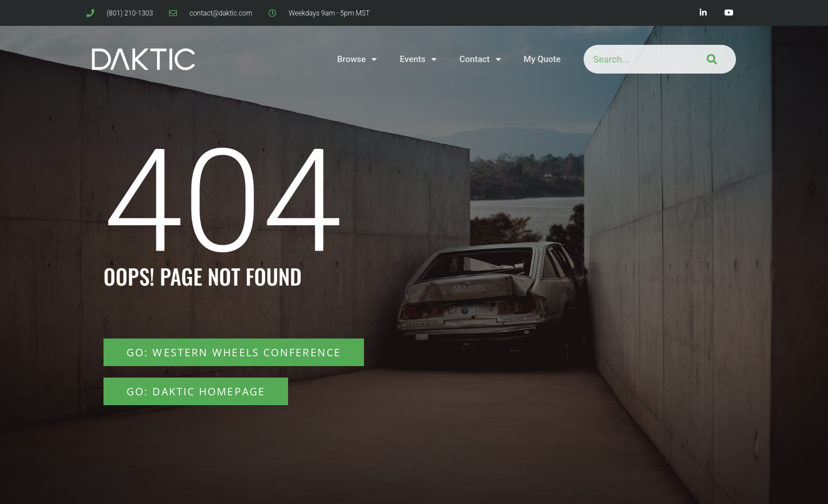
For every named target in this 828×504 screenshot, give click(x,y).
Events (418, 59)
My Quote (542, 59)
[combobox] (634, 59)
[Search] (710, 59)
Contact (480, 59)
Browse (357, 59)
